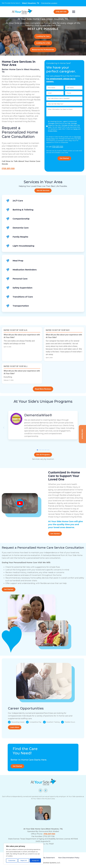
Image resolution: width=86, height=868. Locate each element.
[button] (37, 450)
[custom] (40, 790)
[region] (23, 854)
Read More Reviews (43, 389)
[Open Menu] (74, 12)
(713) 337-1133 (8, 168)
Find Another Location (49, 3)
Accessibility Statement (45, 858)
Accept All (35, 861)
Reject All (24, 861)
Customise (12, 861)
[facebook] (46, 790)
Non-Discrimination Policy (69, 858)
